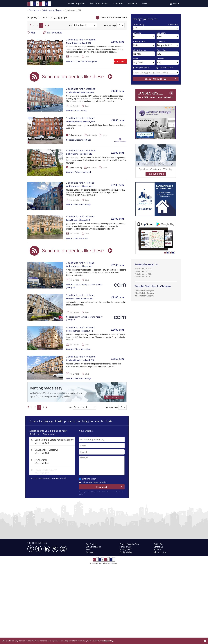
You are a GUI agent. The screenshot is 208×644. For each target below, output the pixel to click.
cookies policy (107, 641)
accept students (141, 68)
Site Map (90, 552)
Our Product (91, 544)
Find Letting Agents (99, 3)
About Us (158, 549)
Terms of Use (125, 547)
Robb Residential (78, 172)
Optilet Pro (158, 544)
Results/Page (110, 25)
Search (76, 3)
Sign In (175, 3)
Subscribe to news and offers (93, 482)
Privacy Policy (126, 549)
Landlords (118, 3)
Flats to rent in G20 (143, 274)
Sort (71, 25)
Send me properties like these (114, 17)
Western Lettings (78, 140)
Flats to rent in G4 (142, 277)
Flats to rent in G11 (143, 271)
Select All (36, 434)
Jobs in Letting (160, 552)
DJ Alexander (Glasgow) (81, 61)
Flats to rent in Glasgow (52, 10)
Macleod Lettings (79, 204)
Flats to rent (34, 10)
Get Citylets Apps (93, 547)
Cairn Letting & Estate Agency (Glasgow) (84, 286)
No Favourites (55, 33)
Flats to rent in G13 (143, 269)
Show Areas (173, 24)
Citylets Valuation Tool (129, 544)
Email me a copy (88, 479)
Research (132, 3)
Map (33, 33)
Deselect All (50, 434)
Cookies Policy (126, 552)
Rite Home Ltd (77, 238)
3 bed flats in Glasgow (144, 296)
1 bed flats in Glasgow (144, 290)
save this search (166, 68)
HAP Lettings (77, 110)
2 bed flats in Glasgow (144, 293)
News (145, 3)
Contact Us (158, 547)
